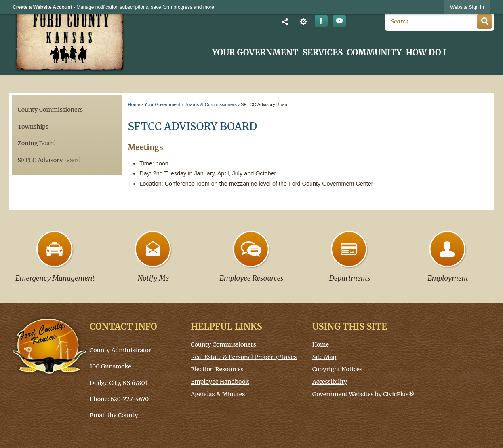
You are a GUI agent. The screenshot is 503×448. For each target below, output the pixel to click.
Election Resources (217, 369)
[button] (285, 22)
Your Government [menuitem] (255, 53)
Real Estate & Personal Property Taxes (244, 357)
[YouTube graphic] (340, 21)
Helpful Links (226, 326)
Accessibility (330, 382)
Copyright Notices (337, 369)
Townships (33, 127)
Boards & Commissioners (210, 104)
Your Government (162, 104)
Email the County (114, 415)
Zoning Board (36, 143)
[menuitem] (67, 110)
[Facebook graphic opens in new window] (321, 21)
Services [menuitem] (323, 53)
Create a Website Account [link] (42, 7)
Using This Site (350, 326)
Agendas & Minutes (218, 394)
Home (134, 104)
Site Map (324, 357)
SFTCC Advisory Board (49, 160)
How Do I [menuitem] (426, 53)
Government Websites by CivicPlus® (363, 394)
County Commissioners (50, 110)
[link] (467, 7)
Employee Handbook (220, 382)
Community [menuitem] (374, 53)
